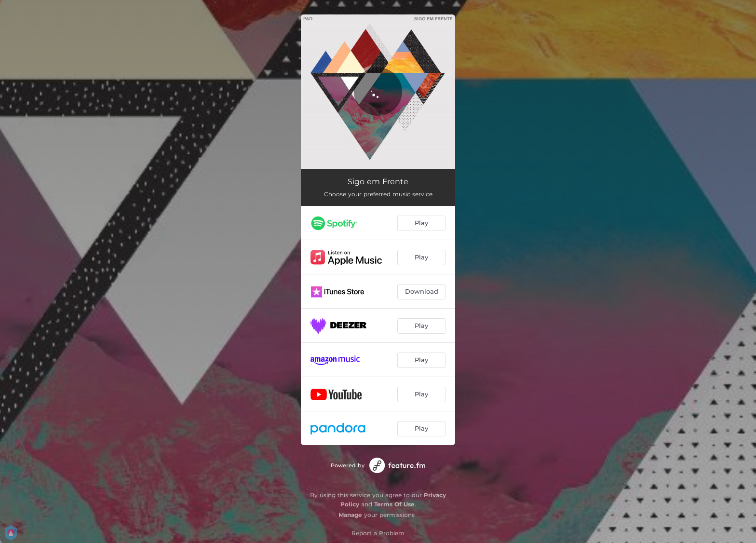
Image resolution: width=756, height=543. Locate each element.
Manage (350, 515)
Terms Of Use (394, 504)
